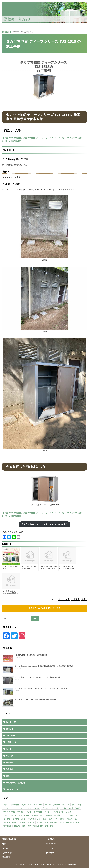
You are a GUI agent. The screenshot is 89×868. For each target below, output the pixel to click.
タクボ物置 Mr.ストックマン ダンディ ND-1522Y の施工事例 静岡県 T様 (37, 677)
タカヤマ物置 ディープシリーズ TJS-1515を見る (44, 524)
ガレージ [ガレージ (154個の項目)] (66, 805)
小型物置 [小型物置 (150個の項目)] (22, 822)
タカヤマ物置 (64, 599)
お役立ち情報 (11, 722)
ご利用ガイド (11, 742)
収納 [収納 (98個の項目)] (45, 819)
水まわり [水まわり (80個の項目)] (31, 822)
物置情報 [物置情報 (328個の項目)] (54, 822)
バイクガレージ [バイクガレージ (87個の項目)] (38, 815)
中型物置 (76, 599)
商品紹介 (10, 763)
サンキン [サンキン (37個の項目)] (21, 812)
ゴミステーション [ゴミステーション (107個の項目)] (33, 808)
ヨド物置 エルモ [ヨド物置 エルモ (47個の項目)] (19, 819)
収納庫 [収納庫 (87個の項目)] (62, 819)
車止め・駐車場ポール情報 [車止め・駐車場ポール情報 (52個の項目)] (69, 822)
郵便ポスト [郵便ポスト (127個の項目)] (7, 826)
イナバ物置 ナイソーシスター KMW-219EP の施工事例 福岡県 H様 (36, 700)
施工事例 (6, 32)
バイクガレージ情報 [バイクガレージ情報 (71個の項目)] (53, 815)
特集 (8, 776)
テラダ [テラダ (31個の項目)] (68, 812)
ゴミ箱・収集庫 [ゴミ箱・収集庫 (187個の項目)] (74, 808)
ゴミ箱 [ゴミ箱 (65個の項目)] (63, 808)
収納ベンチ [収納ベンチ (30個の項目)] (53, 819)
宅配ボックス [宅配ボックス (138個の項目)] (72, 819)
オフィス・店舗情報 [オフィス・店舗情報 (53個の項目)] (52, 805)
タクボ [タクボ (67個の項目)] (29, 812)
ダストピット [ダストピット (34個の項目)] (59, 812)
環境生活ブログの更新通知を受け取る (44, 608)
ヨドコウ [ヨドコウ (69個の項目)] (79, 815)
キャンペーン (11, 736)
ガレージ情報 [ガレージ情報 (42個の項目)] (76, 805)
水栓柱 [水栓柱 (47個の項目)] (40, 822)
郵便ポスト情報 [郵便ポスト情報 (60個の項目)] (20, 826)
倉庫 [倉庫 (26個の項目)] (39, 819)
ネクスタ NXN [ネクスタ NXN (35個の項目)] (24, 815)
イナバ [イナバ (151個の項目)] (6, 805)
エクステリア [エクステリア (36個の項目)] (26, 805)
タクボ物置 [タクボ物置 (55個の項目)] (38, 812)
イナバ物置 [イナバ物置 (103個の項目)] (15, 805)
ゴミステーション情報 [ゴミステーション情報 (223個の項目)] (50, 808)
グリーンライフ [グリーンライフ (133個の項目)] (18, 808)
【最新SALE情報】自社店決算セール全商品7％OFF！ (32, 655)
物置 (84, 599)
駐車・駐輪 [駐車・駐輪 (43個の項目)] (49, 826)
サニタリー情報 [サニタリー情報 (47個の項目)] (9, 812)
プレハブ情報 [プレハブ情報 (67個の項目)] (68, 815)
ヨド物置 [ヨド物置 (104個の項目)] (7, 819)
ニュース (10, 756)
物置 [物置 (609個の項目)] (46, 822)
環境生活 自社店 (9, 839)
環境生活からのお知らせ (16, 783)
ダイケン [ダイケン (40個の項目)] (48, 812)
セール (9, 749)
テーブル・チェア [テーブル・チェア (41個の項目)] (10, 815)
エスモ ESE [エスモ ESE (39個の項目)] (38, 805)
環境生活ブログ (12, 789)
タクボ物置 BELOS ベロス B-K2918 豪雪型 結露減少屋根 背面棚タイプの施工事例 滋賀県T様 (44, 666)
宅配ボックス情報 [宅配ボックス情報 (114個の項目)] (10, 822)
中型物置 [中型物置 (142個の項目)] (31, 819)
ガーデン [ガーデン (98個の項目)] (7, 808)
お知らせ (10, 729)
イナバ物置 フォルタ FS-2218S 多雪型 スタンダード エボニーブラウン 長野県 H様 (41, 688)
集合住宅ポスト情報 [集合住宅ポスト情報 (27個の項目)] (35, 826)
